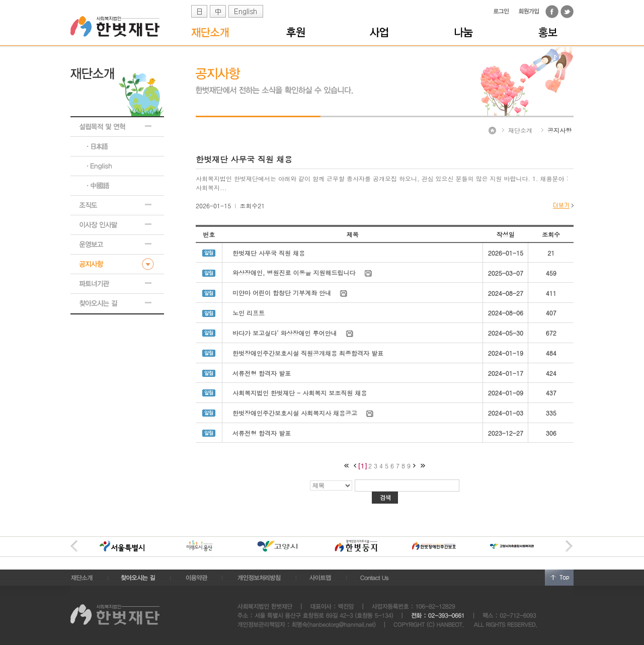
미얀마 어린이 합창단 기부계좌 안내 (282, 293)
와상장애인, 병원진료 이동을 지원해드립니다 (294, 272)
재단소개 (520, 130)
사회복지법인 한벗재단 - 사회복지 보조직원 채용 (300, 393)
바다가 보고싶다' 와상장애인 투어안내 (285, 333)
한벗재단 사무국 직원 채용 (269, 253)
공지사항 (559, 130)
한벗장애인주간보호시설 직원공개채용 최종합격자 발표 (308, 353)
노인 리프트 (249, 313)
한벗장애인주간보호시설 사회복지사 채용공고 (295, 413)
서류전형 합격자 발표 (262, 373)
